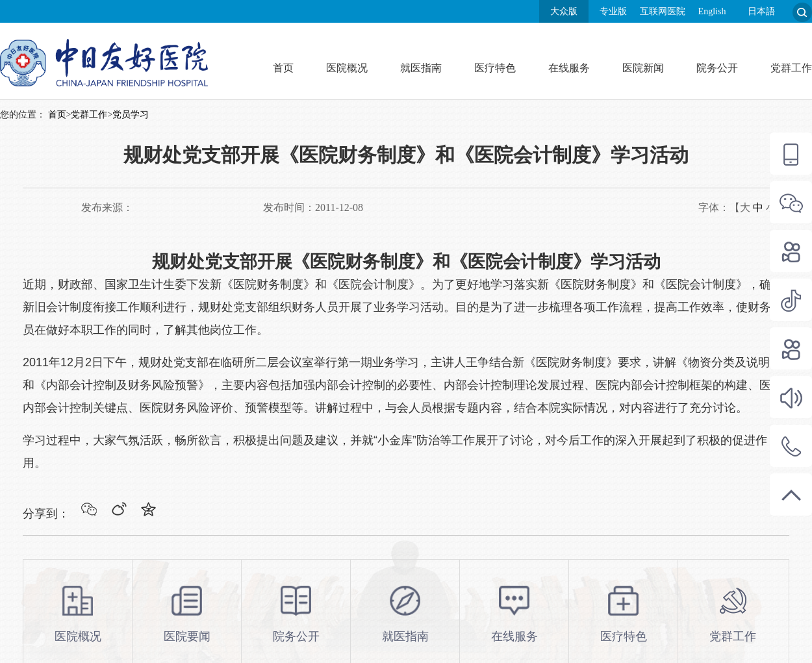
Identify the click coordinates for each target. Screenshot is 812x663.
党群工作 (791, 68)
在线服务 (569, 68)
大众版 (564, 11)
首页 (283, 68)
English (712, 11)
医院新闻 (643, 68)
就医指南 (421, 68)
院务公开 (717, 68)
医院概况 (347, 68)
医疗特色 (495, 68)
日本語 (761, 11)
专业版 (613, 11)
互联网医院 (663, 11)
